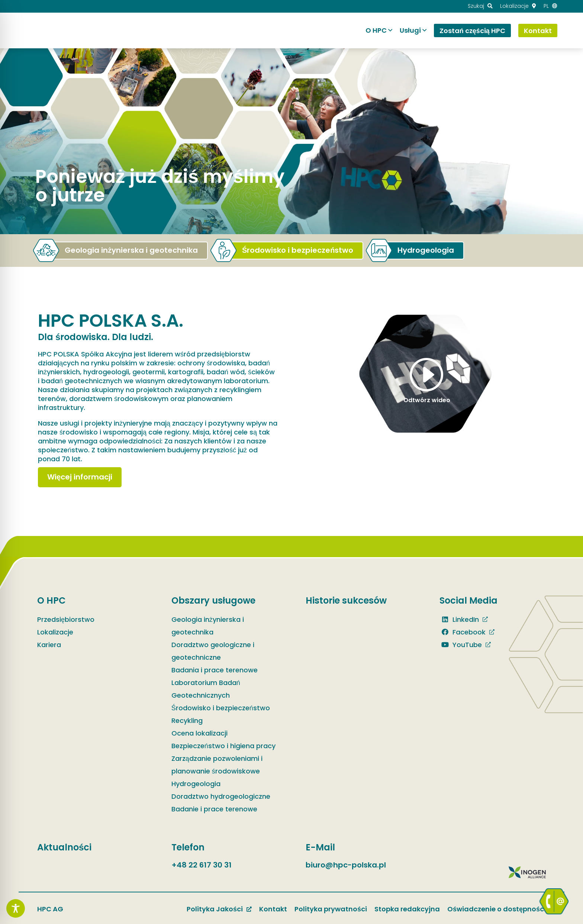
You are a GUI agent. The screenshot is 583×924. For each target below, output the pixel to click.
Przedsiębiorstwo (66, 619)
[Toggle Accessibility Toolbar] (16, 908)
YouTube (461, 645)
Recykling (187, 721)
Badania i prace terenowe (215, 670)
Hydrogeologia (196, 784)
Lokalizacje (55, 632)
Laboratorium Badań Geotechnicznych (206, 689)
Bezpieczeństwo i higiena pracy (223, 746)
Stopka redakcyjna (407, 909)
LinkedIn (459, 619)
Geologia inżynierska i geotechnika (208, 626)
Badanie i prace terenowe (214, 809)
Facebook (463, 632)
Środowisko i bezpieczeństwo (221, 708)
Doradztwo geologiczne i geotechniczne (213, 651)
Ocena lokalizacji (199, 733)
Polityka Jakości (215, 909)
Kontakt (273, 909)
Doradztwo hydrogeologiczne (221, 796)
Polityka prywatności (331, 909)
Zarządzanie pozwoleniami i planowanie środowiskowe (217, 765)
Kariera (49, 645)
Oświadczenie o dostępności (497, 909)
